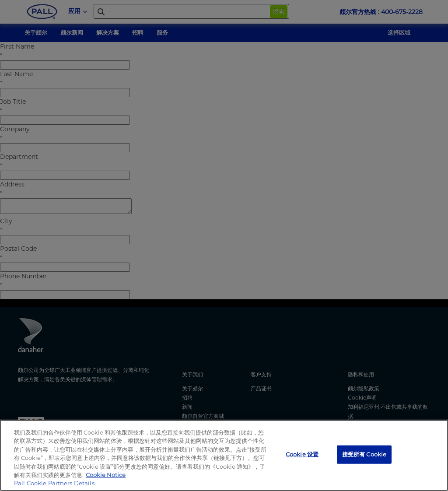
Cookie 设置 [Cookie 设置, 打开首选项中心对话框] (302, 454)
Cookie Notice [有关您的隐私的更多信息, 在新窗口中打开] (106, 475)
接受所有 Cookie (364, 454)
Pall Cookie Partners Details (54, 483)
